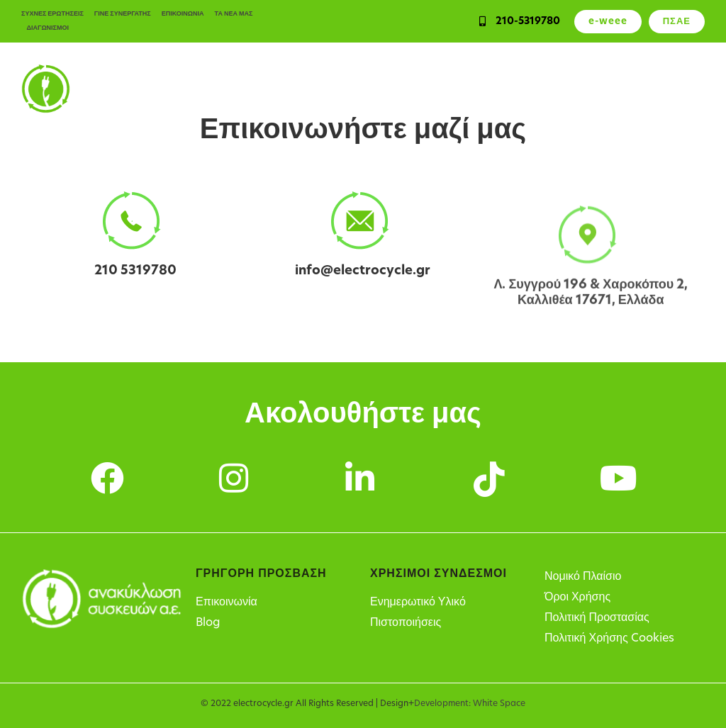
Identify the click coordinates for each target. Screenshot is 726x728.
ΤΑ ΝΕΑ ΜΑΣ (234, 14)
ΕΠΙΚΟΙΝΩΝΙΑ (183, 14)
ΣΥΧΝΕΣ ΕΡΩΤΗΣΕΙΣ (52, 14)
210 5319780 (135, 271)
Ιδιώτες (251, 89)
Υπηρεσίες (382, 89)
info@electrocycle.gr (363, 273)
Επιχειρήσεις (313, 89)
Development (441, 704)
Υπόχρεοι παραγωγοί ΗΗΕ (478, 89)
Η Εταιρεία (680, 89)
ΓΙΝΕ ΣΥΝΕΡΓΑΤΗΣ (123, 14)
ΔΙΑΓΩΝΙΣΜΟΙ (48, 28)
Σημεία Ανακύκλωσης (595, 89)
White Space (499, 704)
